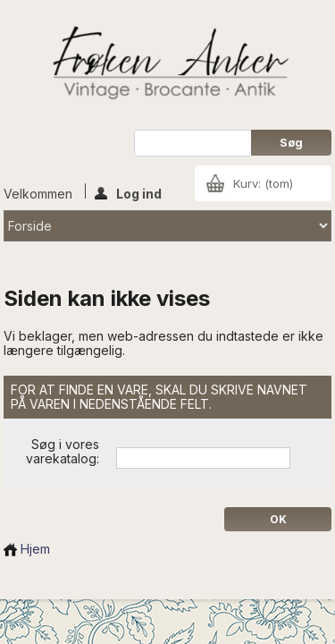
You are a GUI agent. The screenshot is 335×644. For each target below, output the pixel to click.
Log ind (128, 192)
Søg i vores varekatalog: (63, 451)
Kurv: (263, 183)
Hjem (27, 549)
